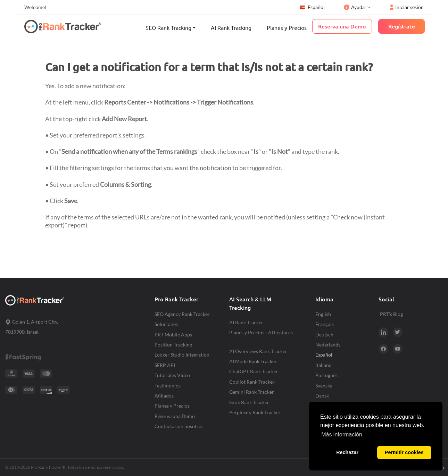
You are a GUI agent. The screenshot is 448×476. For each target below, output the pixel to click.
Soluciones (166, 324)
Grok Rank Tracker (249, 402)
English (323, 314)
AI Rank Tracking (231, 28)
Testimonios (168, 386)
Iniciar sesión (407, 7)
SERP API (165, 365)
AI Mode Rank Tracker (253, 361)
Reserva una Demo (175, 416)
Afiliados (164, 396)
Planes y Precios (287, 28)
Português (326, 375)
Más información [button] (342, 435)
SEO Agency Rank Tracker (182, 314)
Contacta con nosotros (179, 426)
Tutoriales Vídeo (172, 375)
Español (312, 7)
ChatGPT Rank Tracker (254, 371)
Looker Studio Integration (182, 355)
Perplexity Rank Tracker (255, 412)
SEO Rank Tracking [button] (168, 28)
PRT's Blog (391, 314)
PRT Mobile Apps (173, 335)
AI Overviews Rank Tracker (258, 351)
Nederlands (328, 345)
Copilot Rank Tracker (252, 382)
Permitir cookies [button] (404, 452)
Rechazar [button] (347, 452)
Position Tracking (173, 345)
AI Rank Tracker (246, 322)
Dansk (322, 396)
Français (325, 324)
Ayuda (354, 7)
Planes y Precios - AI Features (261, 332)
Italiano (323, 365)
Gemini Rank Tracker (252, 392)
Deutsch (324, 335)
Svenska (324, 386)
